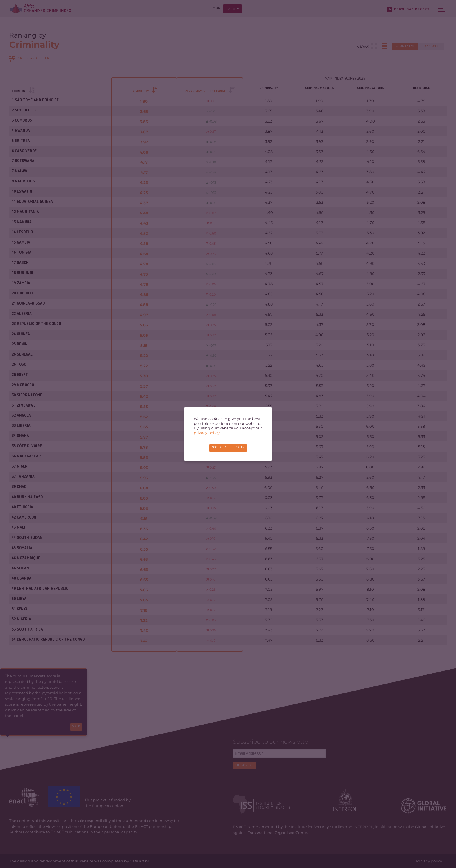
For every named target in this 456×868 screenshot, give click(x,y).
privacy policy (207, 433)
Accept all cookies (228, 448)
